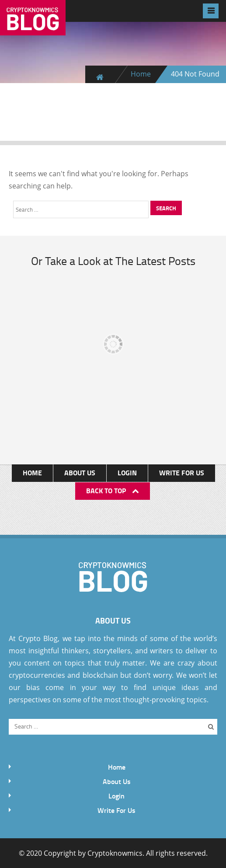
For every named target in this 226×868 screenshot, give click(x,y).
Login (127, 472)
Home (141, 74)
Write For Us (182, 472)
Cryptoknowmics (115, 853)
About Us (80, 472)
